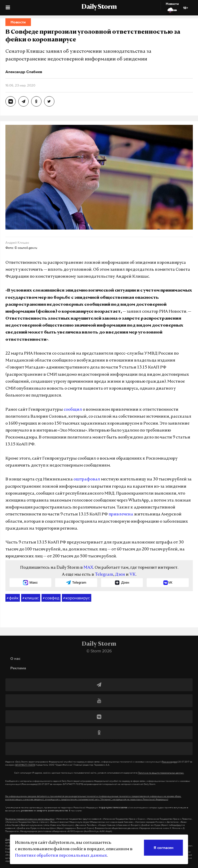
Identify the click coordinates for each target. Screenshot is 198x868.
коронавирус (77, 598)
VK (133, 575)
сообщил (73, 410)
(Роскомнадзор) (170, 762)
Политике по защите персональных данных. (161, 773)
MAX (88, 568)
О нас (15, 658)
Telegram (104, 575)
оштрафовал (87, 479)
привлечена (121, 514)
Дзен (120, 575)
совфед (51, 598)
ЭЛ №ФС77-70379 (25, 765)
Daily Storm (99, 7)
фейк (13, 598)
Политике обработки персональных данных (61, 856)
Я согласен (164, 848)
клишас (31, 598)
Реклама (18, 668)
